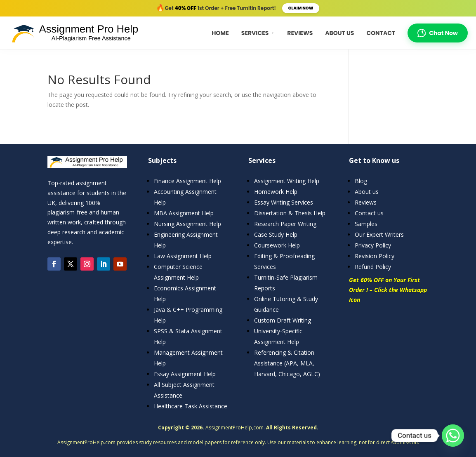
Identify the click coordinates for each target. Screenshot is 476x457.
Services (258, 33)
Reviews (300, 33)
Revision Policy (375, 256)
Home (220, 33)
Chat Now (438, 33)
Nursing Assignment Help (187, 224)
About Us (339, 33)
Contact (381, 33)
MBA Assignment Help (184, 213)
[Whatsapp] (453, 436)
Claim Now (301, 8)
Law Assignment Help (183, 256)
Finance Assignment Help (187, 181)
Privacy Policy (373, 245)
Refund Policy (373, 267)
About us (367, 192)
